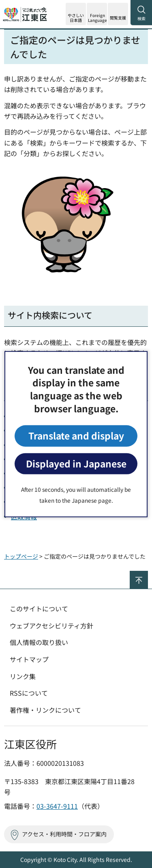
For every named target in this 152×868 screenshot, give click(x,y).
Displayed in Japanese (76, 464)
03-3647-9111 (57, 806)
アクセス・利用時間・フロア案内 (64, 834)
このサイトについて (39, 609)
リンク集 (23, 676)
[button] (97, 14)
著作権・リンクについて (45, 710)
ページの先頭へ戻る (148, 574)
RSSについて (29, 693)
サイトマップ (29, 659)
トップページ (21, 556)
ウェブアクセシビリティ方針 (51, 626)
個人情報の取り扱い (39, 642)
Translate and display (76, 436)
